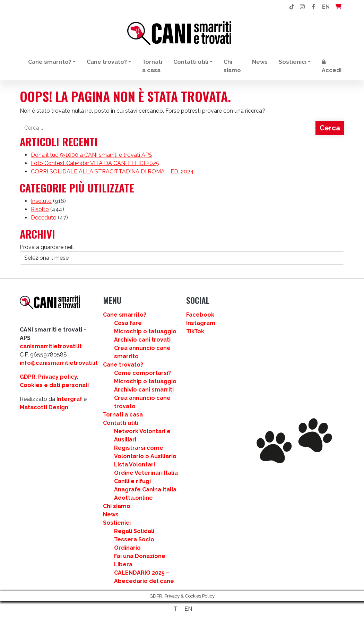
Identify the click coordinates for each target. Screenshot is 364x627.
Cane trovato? (107, 62)
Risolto (40, 209)
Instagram (201, 323)
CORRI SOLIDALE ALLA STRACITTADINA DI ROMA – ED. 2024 (112, 171)
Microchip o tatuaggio (145, 331)
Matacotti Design (44, 407)
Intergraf (69, 399)
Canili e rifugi (132, 481)
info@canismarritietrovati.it (59, 363)
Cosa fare (128, 323)
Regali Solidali (134, 531)
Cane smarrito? (50, 62)
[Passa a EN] (188, 609)
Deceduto (44, 218)
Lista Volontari (135, 465)
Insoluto (41, 201)
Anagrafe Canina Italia (145, 489)
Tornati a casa (152, 66)
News (260, 62)
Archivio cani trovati (142, 340)
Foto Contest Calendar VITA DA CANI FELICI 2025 (95, 163)
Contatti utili (191, 62)
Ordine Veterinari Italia (146, 473)
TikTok (195, 331)
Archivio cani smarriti (144, 390)
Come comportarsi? (142, 373)
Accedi (332, 67)
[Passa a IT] (175, 609)
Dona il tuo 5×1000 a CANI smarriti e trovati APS (92, 155)
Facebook (200, 315)
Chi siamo (232, 66)
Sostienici (293, 62)
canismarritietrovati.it (51, 346)
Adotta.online (133, 498)
